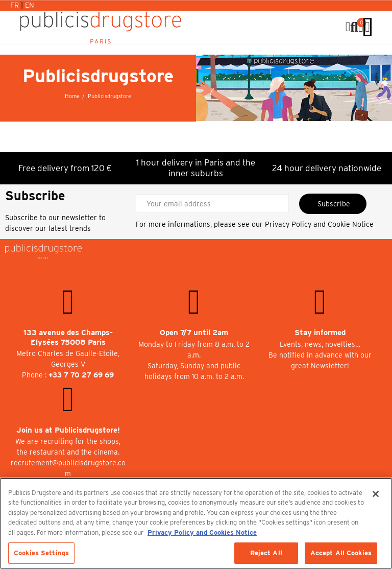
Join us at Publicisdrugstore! (68, 430)
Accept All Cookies (341, 553)
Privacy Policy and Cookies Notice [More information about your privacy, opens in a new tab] (202, 532)
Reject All (266, 553)
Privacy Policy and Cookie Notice (319, 224)
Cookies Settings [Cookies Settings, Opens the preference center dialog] (41, 553)
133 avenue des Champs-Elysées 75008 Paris (68, 337)
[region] (196, 523)
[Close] (376, 494)
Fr (16, 5)
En (30, 5)
